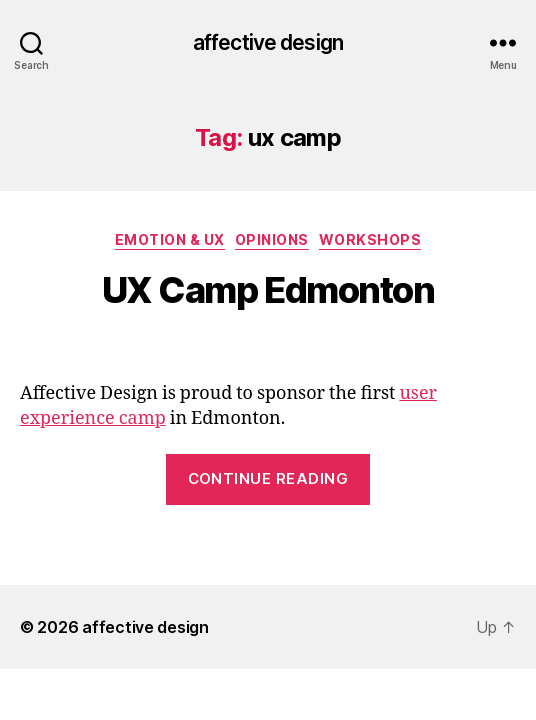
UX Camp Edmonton (268, 290)
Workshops (370, 239)
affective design (268, 42)
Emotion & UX (170, 239)
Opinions (272, 239)
